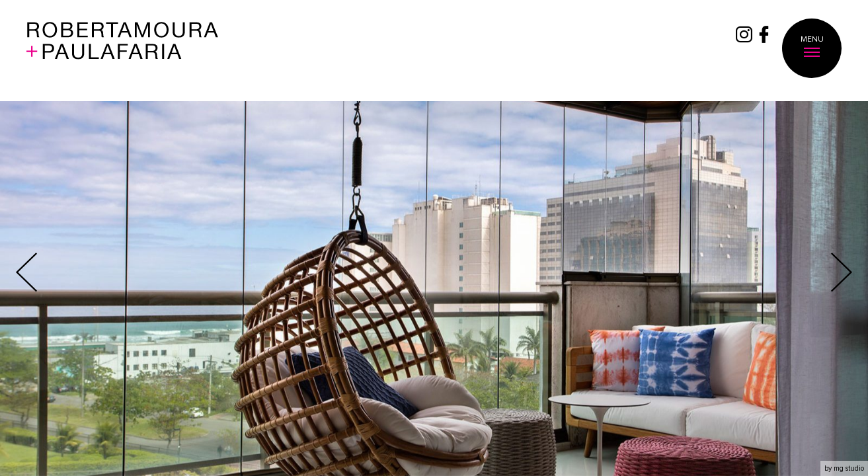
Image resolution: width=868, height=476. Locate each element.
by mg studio (844, 468)
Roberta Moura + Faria (123, 49)
